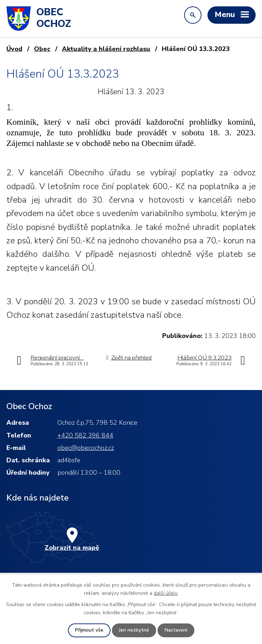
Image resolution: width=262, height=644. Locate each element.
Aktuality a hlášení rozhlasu (106, 49)
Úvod (14, 49)
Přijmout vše (89, 630)
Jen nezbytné (134, 630)
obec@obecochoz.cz (86, 448)
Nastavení (176, 630)
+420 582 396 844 (85, 435)
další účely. (166, 593)
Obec (42, 49)
